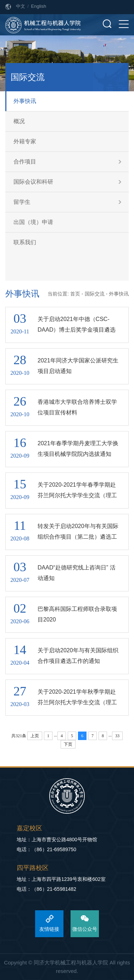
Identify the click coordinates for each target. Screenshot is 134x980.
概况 (19, 121)
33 (117, 736)
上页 (35, 736)
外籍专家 (25, 141)
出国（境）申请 (33, 222)
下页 (68, 744)
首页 (75, 294)
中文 (21, 6)
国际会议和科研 (33, 182)
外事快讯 (25, 101)
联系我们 (25, 242)
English (39, 6)
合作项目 (25, 162)
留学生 (22, 202)
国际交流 (95, 294)
